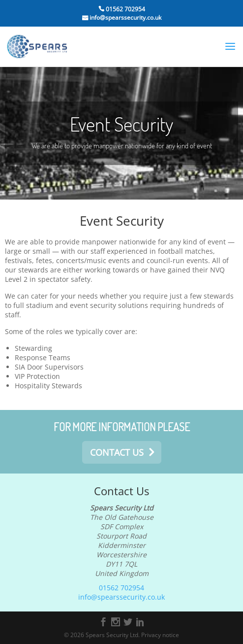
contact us (117, 452)
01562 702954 (125, 9)
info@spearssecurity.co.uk (125, 17)
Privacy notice (160, 635)
